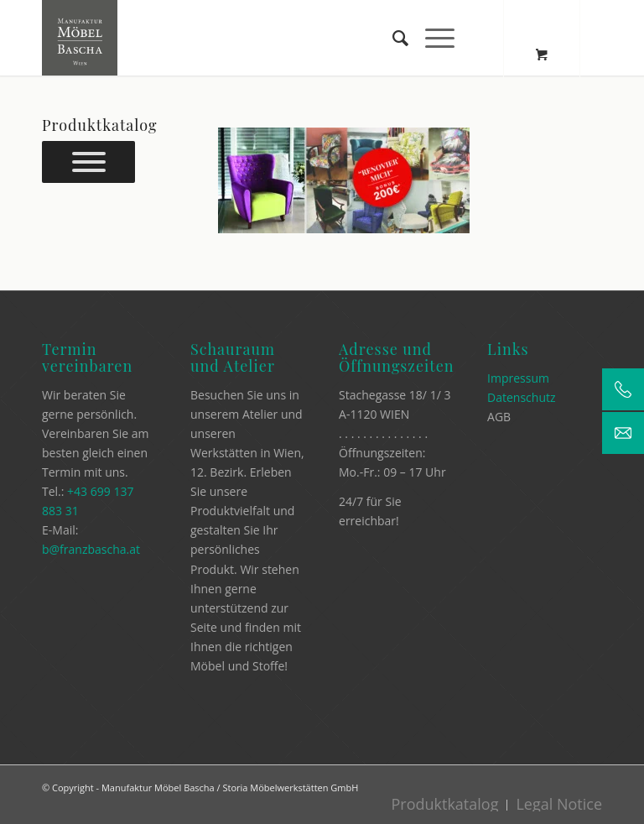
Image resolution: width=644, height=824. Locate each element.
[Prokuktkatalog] (89, 162)
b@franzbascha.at (91, 549)
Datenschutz (521, 397)
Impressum (518, 378)
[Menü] (431, 38)
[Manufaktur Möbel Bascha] (80, 38)
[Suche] (392, 38)
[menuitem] (392, 38)
